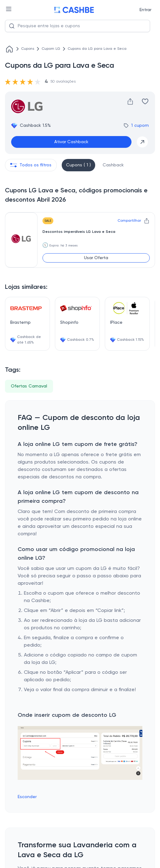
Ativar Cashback (71, 142)
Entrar (145, 10)
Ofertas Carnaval (29, 386)
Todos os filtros (31, 165)
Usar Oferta (96, 258)
